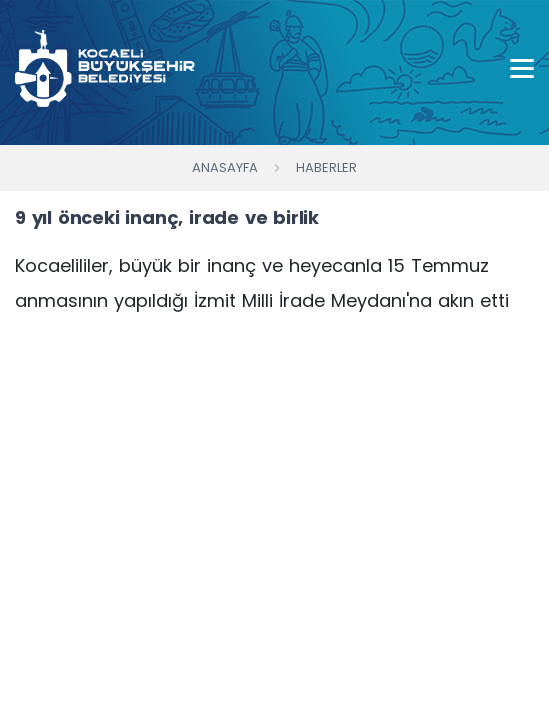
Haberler (326, 167)
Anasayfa (225, 167)
